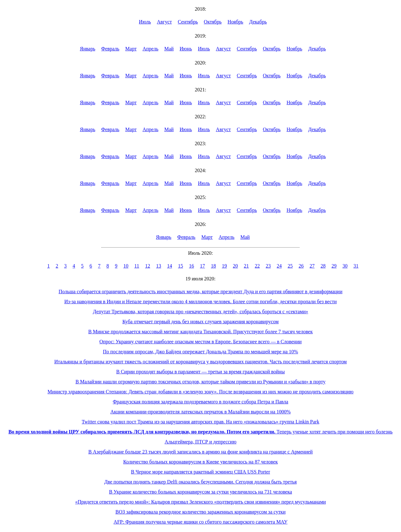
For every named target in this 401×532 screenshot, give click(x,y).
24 (279, 266)
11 (137, 266)
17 (202, 266)
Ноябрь (235, 22)
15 (180, 266)
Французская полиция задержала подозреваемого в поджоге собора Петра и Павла (200, 402)
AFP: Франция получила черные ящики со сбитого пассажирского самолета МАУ (200, 522)
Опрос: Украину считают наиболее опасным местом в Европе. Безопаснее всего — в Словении (200, 342)
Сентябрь (188, 22)
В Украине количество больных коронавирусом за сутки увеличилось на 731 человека (200, 492)
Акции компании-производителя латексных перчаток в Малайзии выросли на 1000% (200, 412)
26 (301, 266)
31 (356, 266)
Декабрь (258, 22)
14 (169, 266)
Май (169, 49)
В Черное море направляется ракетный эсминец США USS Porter (200, 472)
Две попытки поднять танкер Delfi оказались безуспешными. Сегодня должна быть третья (200, 482)
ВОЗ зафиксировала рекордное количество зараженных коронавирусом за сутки (201, 512)
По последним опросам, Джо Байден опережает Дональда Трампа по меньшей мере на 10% (201, 352)
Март (131, 49)
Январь (88, 49)
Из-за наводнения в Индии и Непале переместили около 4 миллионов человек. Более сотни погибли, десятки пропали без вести (200, 302)
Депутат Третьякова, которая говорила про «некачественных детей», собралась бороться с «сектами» (200, 312)
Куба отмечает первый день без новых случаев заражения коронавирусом (201, 322)
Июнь (186, 49)
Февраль (110, 49)
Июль (145, 22)
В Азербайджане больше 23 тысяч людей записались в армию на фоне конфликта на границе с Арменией (200, 452)
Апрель (151, 49)
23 (268, 266)
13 (159, 266)
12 (148, 266)
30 (345, 266)
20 (235, 266)
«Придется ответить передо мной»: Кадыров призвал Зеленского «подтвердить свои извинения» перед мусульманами (200, 502)
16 (191, 266)
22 (257, 266)
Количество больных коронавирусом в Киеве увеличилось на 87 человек (200, 462)
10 (126, 266)
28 (323, 266)
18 (213, 266)
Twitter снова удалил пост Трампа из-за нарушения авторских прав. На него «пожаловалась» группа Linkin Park (200, 422)
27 (312, 266)
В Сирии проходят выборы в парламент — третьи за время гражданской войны (200, 372)
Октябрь (213, 22)
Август (164, 22)
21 (246, 266)
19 (224, 266)
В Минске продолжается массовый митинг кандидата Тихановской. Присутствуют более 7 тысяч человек (200, 332)
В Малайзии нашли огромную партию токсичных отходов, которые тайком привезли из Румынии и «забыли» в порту (200, 382)
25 (290, 266)
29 (334, 266)
